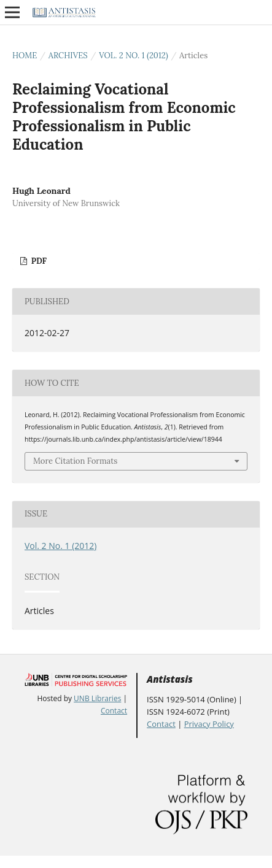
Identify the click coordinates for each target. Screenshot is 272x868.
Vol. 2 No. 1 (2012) (134, 56)
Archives (68, 56)
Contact (114, 711)
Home (25, 56)
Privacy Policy (209, 724)
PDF (38, 261)
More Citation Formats (75, 461)
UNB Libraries (97, 698)
